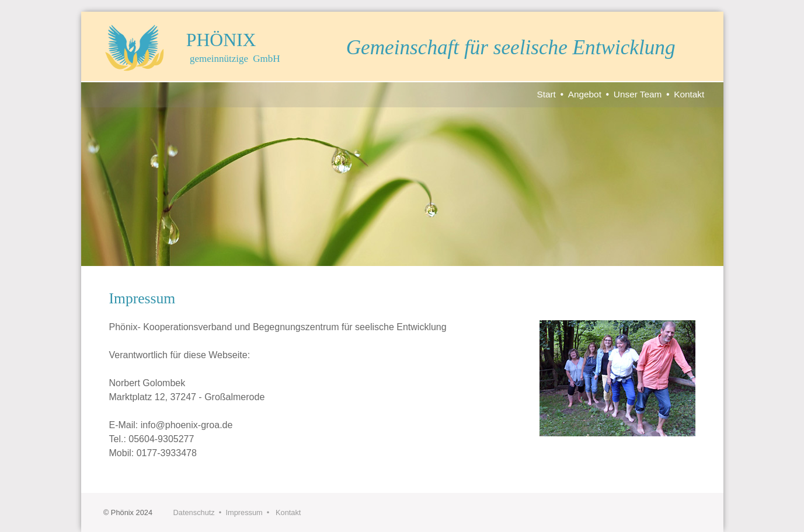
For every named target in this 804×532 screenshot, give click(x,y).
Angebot (585, 94)
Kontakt (689, 94)
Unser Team (638, 94)
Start (546, 94)
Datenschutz (194, 512)
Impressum (244, 512)
